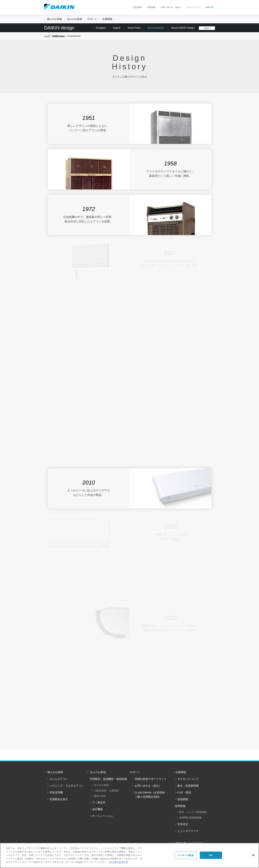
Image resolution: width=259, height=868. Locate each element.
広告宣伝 (183, 824)
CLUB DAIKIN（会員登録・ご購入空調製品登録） (151, 795)
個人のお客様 (55, 772)
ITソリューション (103, 816)
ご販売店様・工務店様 (106, 791)
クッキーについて (119, 862)
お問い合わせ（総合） (171, 7)
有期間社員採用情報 (190, 818)
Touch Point (134, 28)
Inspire (117, 28)
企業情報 (151, 7)
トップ (47, 36)
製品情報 (138, 7)
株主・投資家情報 (188, 786)
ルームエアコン (59, 779)
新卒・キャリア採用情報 (193, 812)
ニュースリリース (188, 831)
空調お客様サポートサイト (151, 779)
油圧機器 (97, 809)
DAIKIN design (59, 28)
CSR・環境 (184, 792)
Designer (101, 28)
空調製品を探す (59, 799)
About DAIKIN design (183, 28)
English (207, 28)
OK (211, 855)
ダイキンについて (188, 779)
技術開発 (183, 799)
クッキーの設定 (186, 855)
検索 (208, 7)
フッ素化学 (99, 802)
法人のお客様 (98, 772)
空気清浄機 (56, 792)
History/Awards (156, 28)
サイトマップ (193, 7)
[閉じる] (253, 855)
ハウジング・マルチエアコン (67, 786)
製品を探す (100, 796)
